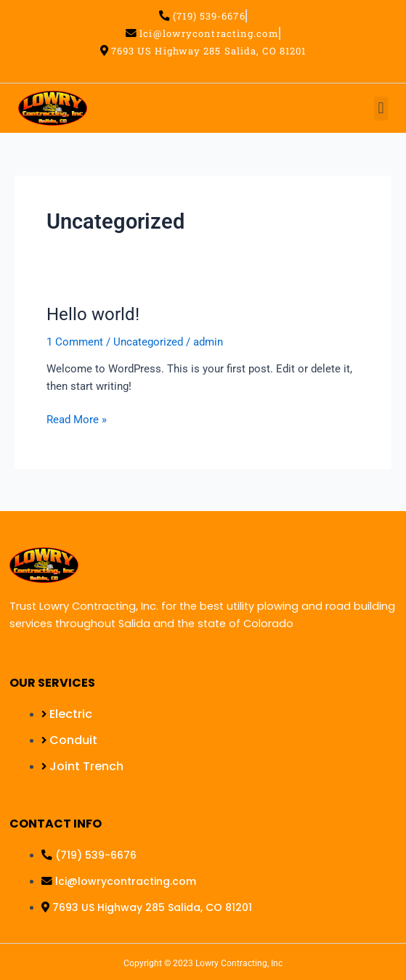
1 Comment (75, 342)
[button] (381, 109)
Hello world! (93, 314)
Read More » (77, 418)
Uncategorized (148, 342)
